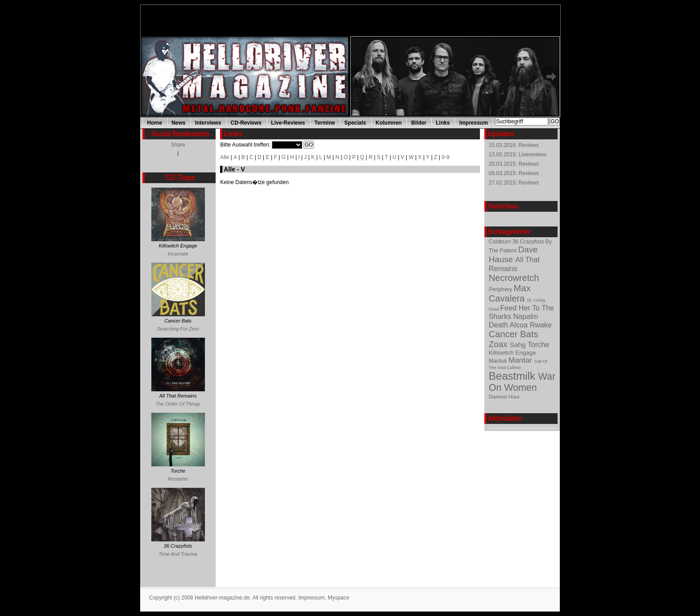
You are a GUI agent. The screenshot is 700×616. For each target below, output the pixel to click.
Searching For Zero (178, 329)
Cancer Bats (513, 334)
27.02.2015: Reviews (514, 183)
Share (178, 145)
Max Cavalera (510, 293)
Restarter (178, 479)
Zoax (499, 344)
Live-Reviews (288, 123)
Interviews (208, 123)
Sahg (519, 345)
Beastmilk (514, 376)
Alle (225, 157)
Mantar (521, 360)
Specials (355, 123)
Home (155, 123)
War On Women (522, 382)
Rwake (540, 325)
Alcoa (520, 325)
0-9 (445, 157)
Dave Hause (513, 254)
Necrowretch (514, 278)
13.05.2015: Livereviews (518, 155)
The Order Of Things (178, 404)
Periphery (501, 289)
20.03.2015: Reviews (514, 164)
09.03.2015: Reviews (514, 173)
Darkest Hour (504, 396)
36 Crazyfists (529, 242)
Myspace (338, 598)
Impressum (474, 123)
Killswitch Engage (512, 353)
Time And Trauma (178, 554)
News (178, 123)
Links (443, 123)
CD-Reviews (246, 123)
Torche (539, 344)
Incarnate (178, 254)
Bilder (419, 123)
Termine (325, 123)
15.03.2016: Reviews (514, 145)
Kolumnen (389, 123)
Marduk (499, 361)
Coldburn (501, 242)
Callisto (514, 367)
